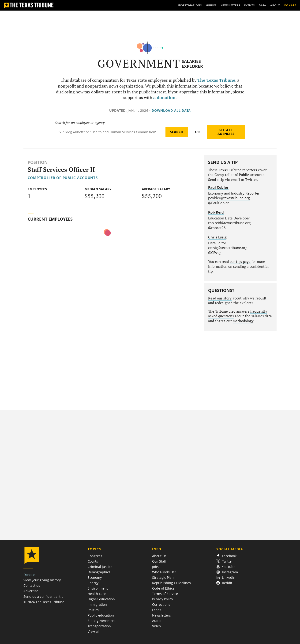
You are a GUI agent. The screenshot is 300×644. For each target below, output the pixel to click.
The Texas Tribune (216, 80)
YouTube (226, 567)
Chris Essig (217, 237)
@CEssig (215, 253)
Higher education (101, 599)
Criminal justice (100, 567)
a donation (164, 98)
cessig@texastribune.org (228, 248)
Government (139, 63)
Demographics (99, 572)
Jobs (155, 567)
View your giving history (42, 580)
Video (156, 626)
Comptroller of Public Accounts (63, 178)
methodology (243, 321)
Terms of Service (165, 594)
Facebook (226, 556)
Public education (101, 615)
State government (102, 621)
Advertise (31, 591)
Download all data (171, 110)
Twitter (225, 561)
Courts (93, 561)
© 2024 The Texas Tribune (44, 602)
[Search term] (110, 132)
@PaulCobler (218, 203)
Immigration (97, 604)
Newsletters (161, 615)
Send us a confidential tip (43, 596)
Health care (97, 594)
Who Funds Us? (164, 572)
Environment (98, 588)
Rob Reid (216, 212)
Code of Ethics (163, 588)
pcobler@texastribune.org (229, 198)
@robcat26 (217, 228)
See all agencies (226, 132)
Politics (93, 610)
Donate (29, 575)
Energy (93, 583)
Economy (95, 577)
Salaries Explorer (192, 64)
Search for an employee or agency (80, 123)
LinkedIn (226, 577)
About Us (159, 556)
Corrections (161, 604)
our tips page (240, 262)
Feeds (157, 610)
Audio (157, 621)
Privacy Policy (163, 599)
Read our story (220, 298)
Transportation (99, 626)
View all (94, 631)
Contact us (32, 585)
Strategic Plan (163, 577)
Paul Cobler (218, 187)
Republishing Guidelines (171, 583)
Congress (95, 556)
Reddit (224, 583)
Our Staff (159, 561)
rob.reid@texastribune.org (229, 223)
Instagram (227, 572)
